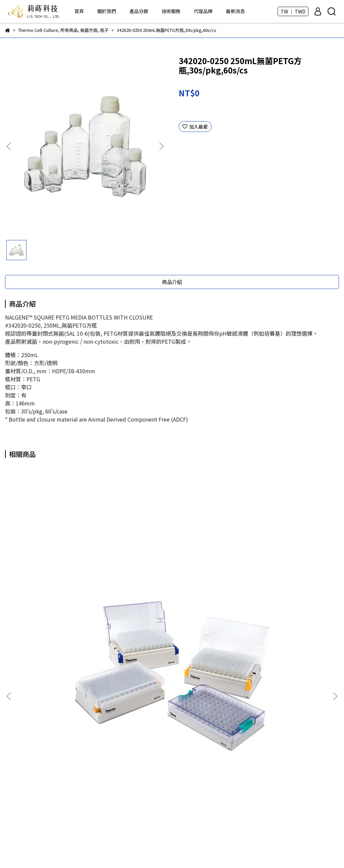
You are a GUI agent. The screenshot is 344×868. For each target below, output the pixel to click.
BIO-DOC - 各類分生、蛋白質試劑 (157, 683)
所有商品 (131, 663)
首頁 (79, 11)
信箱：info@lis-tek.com (32, 754)
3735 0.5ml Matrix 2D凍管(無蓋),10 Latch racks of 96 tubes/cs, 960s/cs (65, 605)
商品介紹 (172, 282)
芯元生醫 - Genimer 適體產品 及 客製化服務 (168, 693)
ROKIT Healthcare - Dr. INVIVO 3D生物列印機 (170, 673)
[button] (161, 146)
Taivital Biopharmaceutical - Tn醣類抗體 (167, 714)
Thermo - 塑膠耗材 (143, 734)
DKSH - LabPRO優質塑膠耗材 (153, 704)
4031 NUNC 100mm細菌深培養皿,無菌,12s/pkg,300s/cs (279, 605)
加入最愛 (195, 127)
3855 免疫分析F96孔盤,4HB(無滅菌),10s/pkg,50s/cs (172, 605)
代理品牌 (203, 11)
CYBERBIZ (183, 851)
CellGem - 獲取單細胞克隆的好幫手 (159, 724)
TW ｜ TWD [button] (293, 11)
